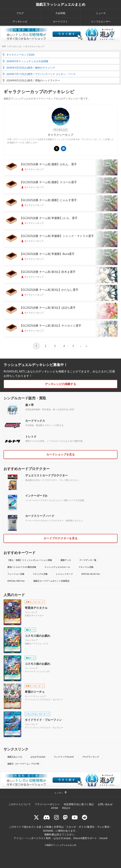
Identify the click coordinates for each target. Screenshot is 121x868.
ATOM (55, 808)
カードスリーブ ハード (40, 516)
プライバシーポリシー (47, 804)
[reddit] (85, 817)
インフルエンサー (101, 21)
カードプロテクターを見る (60, 538)
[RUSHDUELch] (75, 817)
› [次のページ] (81, 346)
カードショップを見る (60, 454)
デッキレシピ (20, 21)
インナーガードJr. (36, 496)
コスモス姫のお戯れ (38, 636)
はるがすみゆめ (38, 757)
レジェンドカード (64, 574)
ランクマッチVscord (64, 757)
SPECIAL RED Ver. (16, 581)
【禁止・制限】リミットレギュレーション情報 (30, 560)
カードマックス (35, 421)
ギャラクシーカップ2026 (19, 55)
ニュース (101, 13)
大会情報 (60, 13)
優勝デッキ (66, 560)
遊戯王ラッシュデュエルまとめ (60, 4)
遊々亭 (29, 405)
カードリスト (60, 21)
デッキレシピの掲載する (60, 384)
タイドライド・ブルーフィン (43, 720)
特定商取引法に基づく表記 (79, 804)
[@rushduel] (36, 817)
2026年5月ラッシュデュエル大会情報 (25, 61)
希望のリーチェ (35, 692)
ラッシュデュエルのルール (57, 567)
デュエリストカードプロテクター (46, 475)
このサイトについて (20, 804)
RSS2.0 (66, 808)
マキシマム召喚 (86, 567)
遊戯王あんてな (15, 757)
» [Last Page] (86, 346)
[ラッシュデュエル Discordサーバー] (47, 817)
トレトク (31, 436)
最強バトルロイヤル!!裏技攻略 (22, 567)
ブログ (20, 13)
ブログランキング (90, 757)
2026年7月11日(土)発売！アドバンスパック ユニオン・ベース (39, 74)
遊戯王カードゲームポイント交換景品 (51, 581)
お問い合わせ (105, 804)
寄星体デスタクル (36, 608)
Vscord (103, 838)
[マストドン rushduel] (65, 817)
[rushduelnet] (56, 817)
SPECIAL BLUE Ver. (91, 574)
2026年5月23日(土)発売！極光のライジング (29, 68)
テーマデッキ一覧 (88, 560)
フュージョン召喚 (16, 574)
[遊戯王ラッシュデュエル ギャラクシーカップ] (64, 149)
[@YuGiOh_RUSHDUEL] (57, 149)
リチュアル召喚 (40, 574)
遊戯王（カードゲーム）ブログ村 (23, 764)
